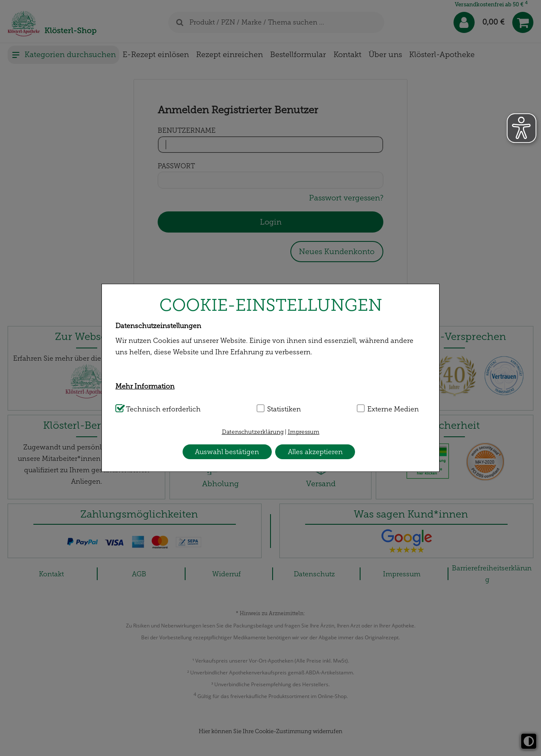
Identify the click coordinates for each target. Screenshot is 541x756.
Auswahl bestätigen (227, 452)
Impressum (304, 432)
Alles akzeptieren (315, 452)
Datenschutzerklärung (253, 432)
